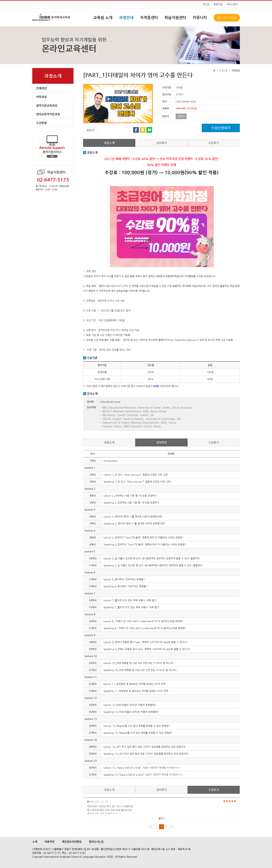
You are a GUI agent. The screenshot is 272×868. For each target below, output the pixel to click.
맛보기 (90, 130)
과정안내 (126, 18)
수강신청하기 (221, 128)
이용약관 (49, 842)
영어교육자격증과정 (48, 114)
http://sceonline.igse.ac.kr (183, 340)
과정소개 (109, 143)
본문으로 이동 (0, 0)
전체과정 (41, 88)
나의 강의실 (229, 18)
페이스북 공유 (136, 130)
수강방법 (41, 123)
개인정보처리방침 (72, 842)
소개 (35, 842)
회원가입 (218, 4)
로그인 (206, 4)
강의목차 (161, 143)
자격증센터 (149, 18)
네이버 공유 (149, 130)
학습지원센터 (175, 18)
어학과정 (41, 97)
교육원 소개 (103, 18)
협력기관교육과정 (47, 105)
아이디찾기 (232, 4)
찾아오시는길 (96, 842)
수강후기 (214, 143)
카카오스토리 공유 (143, 130)
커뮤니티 (200, 18)
